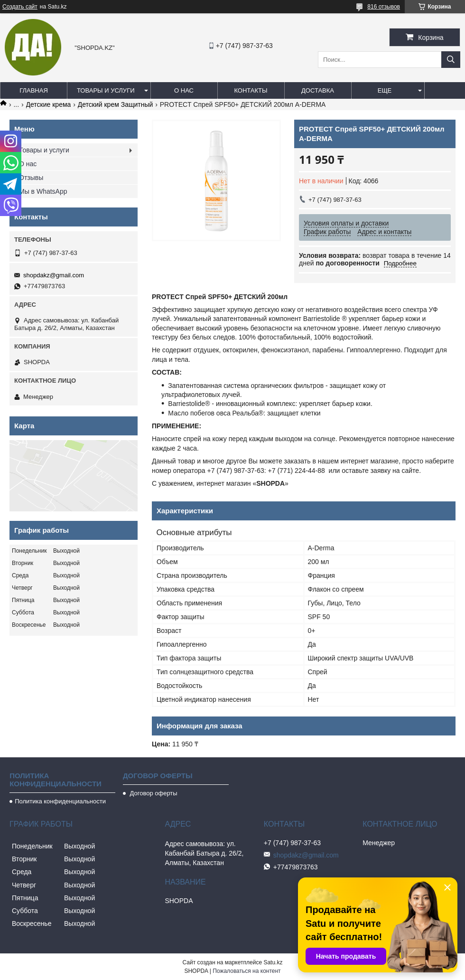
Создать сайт (20, 7)
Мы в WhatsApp (43, 191)
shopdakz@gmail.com (54, 275)
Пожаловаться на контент (246, 971)
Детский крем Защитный (116, 104)
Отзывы (31, 178)
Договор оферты (153, 793)
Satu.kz (273, 962)
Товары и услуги (106, 90)
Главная (34, 90)
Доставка (318, 90)
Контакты (251, 90)
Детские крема (49, 104)
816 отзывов (384, 7)
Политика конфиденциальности (60, 801)
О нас (184, 90)
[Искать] (451, 60)
